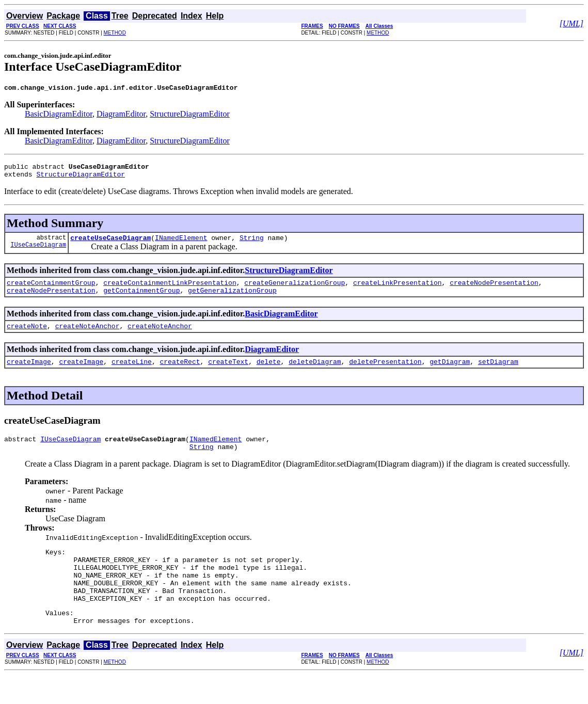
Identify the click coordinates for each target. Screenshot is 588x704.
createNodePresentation (494, 290)
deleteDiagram (315, 374)
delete (269, 374)
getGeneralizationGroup (232, 299)
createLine (132, 374)
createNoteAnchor (88, 337)
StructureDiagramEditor (190, 115)
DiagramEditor (121, 115)
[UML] (571, 23)
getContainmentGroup (141, 299)
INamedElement (181, 244)
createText (228, 374)
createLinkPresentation (398, 290)
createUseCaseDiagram (110, 244)
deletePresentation (385, 374)
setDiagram (498, 374)
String (252, 244)
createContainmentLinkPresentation (170, 290)
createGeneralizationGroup (295, 290)
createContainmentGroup (51, 290)
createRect (180, 374)
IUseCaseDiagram (38, 252)
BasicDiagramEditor (59, 115)
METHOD (115, 33)
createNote (27, 337)
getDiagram (450, 374)
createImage (29, 374)
